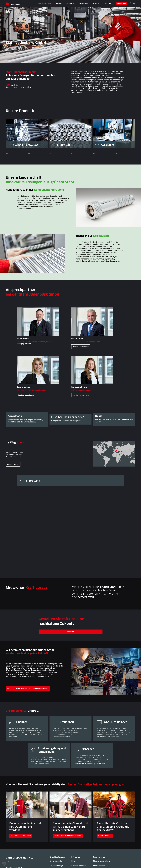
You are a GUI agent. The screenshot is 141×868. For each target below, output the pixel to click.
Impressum (33, 481)
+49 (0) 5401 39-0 (17, 847)
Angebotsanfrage (56, 838)
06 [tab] (116, 154)
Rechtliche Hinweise (100, 865)
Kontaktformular (56, 833)
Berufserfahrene (105, 808)
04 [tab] (72, 154)
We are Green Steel (44, 3)
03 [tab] (51, 154)
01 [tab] (7, 154)
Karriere (94, 3)
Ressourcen (98, 842)
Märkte (58, 3)
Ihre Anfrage (121, 3)
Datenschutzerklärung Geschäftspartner (67, 865)
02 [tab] (29, 154)
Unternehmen (82, 3)
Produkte (69, 3)
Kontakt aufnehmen (81, 347)
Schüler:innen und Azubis (21, 808)
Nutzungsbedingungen (127, 865)
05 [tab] (94, 154)
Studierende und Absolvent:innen (68, 808)
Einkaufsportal (99, 838)
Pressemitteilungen (79, 838)
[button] (4, 864)
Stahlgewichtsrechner (102, 833)
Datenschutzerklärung (33, 865)
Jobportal (70, 604)
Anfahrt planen (13, 465)
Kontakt (108, 3)
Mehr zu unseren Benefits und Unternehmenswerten (28, 660)
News (74, 833)
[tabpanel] (27, 133)
